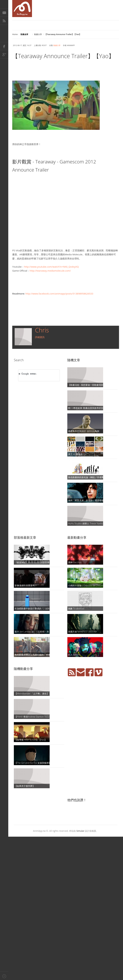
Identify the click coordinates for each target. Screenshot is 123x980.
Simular (80, 831)
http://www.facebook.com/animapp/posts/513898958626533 (59, 294)
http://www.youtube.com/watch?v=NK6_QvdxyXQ (51, 267)
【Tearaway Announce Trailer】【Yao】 (63, 56)
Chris (42, 330)
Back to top (4, 976)
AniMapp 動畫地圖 (22, 9)
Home (15, 34)
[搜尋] (35, 374)
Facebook (4, 46)
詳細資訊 (40, 337)
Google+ (4, 54)
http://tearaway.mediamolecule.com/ (50, 271)
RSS (4, 21)
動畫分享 (38, 34)
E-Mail (4, 12)
